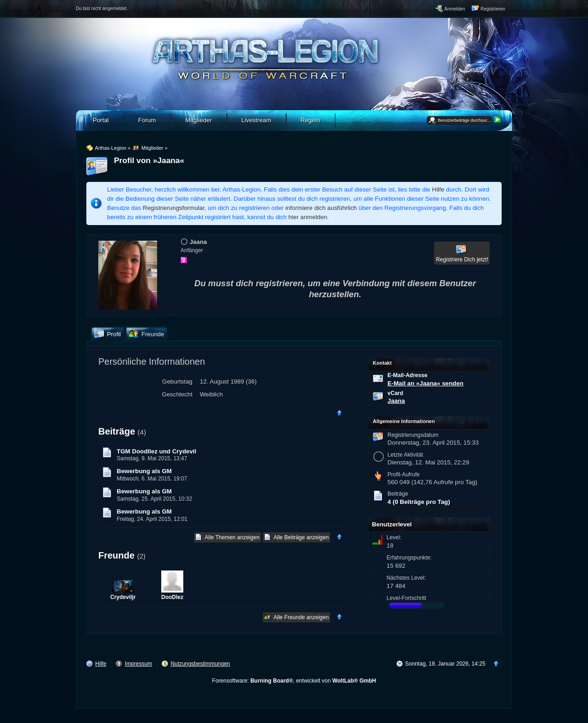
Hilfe (438, 189)
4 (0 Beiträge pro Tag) (419, 502)
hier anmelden (308, 217)
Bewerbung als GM (144, 471)
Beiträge (117, 431)
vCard (396, 393)
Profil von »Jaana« (149, 160)
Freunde (116, 555)
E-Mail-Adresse (408, 375)
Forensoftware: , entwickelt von (294, 681)
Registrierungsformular (174, 208)
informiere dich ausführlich (321, 208)
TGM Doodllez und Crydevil (156, 451)
